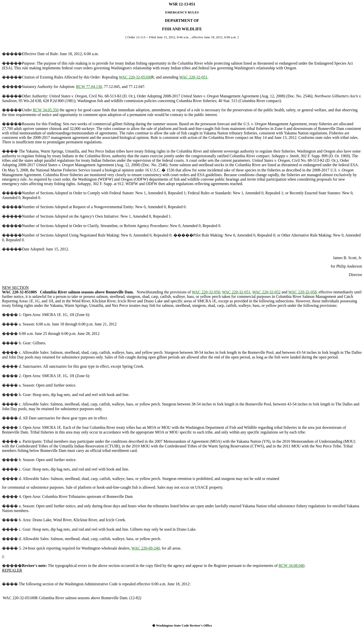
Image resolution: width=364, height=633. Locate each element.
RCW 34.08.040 (292, 566)
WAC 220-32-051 (193, 77)
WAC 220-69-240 (146, 548)
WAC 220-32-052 (266, 292)
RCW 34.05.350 (46, 110)
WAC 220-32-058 (302, 292)
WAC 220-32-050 (206, 292)
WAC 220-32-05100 (135, 77)
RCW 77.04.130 (89, 87)
